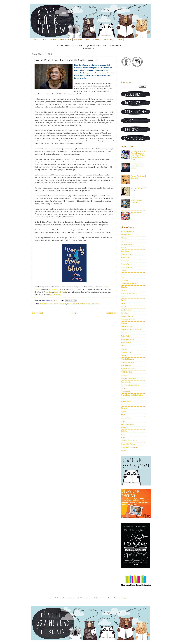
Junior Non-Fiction (127, 339)
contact (119, 39)
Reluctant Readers (127, 405)
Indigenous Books (127, 326)
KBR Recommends (128, 346)
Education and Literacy (129, 294)
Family (123, 300)
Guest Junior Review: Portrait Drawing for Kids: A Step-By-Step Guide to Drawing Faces (138, 155)
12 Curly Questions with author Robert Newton (137, 166)
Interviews (125, 333)
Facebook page (60, 292)
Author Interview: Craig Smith (137, 201)
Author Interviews (127, 244)
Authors (55, 304)
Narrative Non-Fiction (128, 379)
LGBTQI (124, 349)
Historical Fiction (127, 316)
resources (53, 39)
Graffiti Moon (53, 289)
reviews (44, 39)
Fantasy (124, 303)
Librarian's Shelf (127, 352)
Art (122, 241)
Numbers (124, 388)
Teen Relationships (127, 424)
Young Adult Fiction (93, 304)
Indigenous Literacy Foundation (132, 330)
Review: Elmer (136, 212)
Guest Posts (62, 304)
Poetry (123, 398)
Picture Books (126, 392)
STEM (123, 415)
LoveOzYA (75, 304)
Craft (123, 277)
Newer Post (37, 313)
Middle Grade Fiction (128, 369)
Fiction (123, 307)
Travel (123, 434)
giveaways (97, 39)
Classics (124, 271)
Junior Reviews (126, 343)
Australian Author (46, 304)
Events (123, 297)
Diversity (124, 290)
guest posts (78, 39)
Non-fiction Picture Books (130, 385)
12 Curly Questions (128, 231)
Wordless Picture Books (129, 441)
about (36, 39)
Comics (124, 274)
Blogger (125, 598)
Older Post (111, 313)
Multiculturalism (127, 372)
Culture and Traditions (129, 284)
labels (87, 39)
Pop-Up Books (126, 402)
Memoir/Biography (127, 362)
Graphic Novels (126, 310)
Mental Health (126, 366)
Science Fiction (126, 418)
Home (75, 313)
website (48, 292)
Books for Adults (127, 267)
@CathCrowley (55, 295)
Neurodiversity (126, 382)
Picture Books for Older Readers (132, 395)
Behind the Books (127, 254)
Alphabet (124, 238)
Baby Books (125, 251)
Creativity (124, 281)
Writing (82, 304)
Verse (123, 437)
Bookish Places (126, 264)
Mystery (124, 375)
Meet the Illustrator (127, 359)
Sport (123, 421)
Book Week (125, 261)
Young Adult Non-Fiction (130, 447)
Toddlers (124, 431)
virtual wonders (65, 39)
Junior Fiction (126, 336)
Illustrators (125, 323)
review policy (109, 39)
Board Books (125, 258)
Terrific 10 (125, 428)
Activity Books (126, 235)
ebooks (123, 451)
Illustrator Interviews (128, 320)
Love (69, 304)
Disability (124, 287)
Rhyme (123, 411)
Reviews (124, 408)
